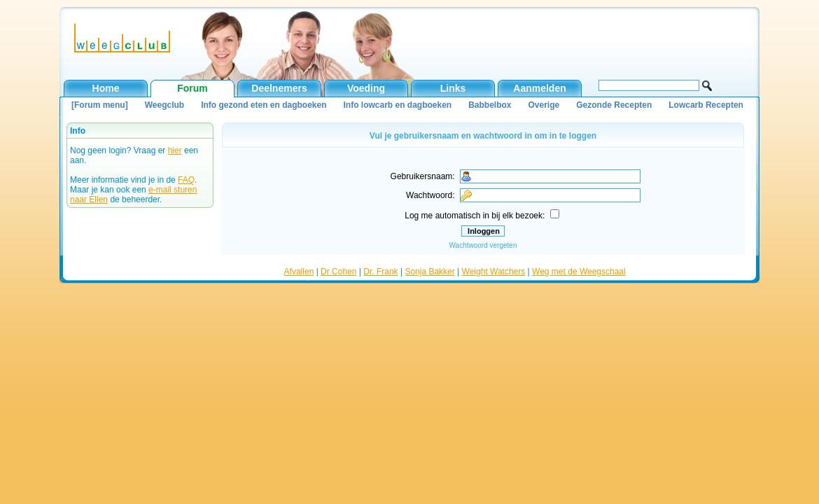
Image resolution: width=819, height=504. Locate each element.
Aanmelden (539, 88)
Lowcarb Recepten (706, 105)
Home (106, 88)
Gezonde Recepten (614, 105)
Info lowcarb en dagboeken (397, 105)
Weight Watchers (494, 272)
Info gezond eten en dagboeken (264, 105)
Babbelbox (490, 105)
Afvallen (299, 272)
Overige (544, 105)
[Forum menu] (100, 105)
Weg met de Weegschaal (579, 272)
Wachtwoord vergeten (483, 245)
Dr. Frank (380, 272)
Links (453, 88)
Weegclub (164, 105)
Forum (192, 88)
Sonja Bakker (429, 272)
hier (175, 150)
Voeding (366, 88)
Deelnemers (279, 88)
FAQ (186, 180)
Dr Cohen (338, 272)
